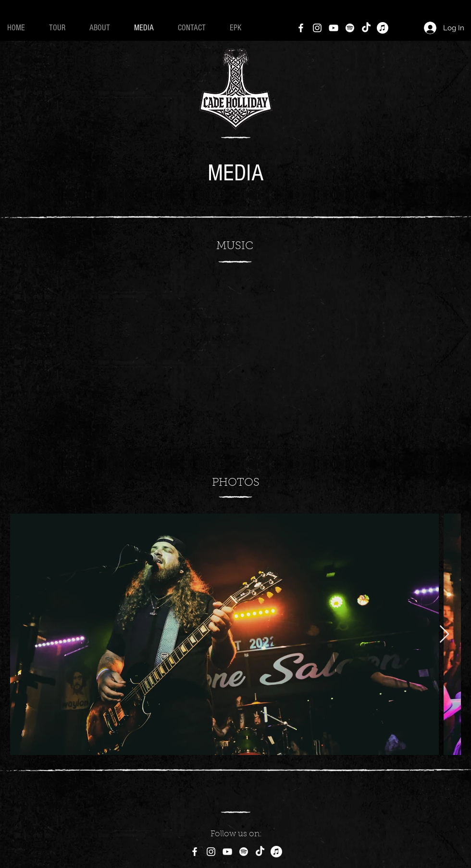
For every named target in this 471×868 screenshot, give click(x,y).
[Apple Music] (383, 28)
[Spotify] (350, 28)
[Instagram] (317, 28)
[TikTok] (366, 28)
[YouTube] (334, 28)
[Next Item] (444, 635)
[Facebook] (301, 28)
